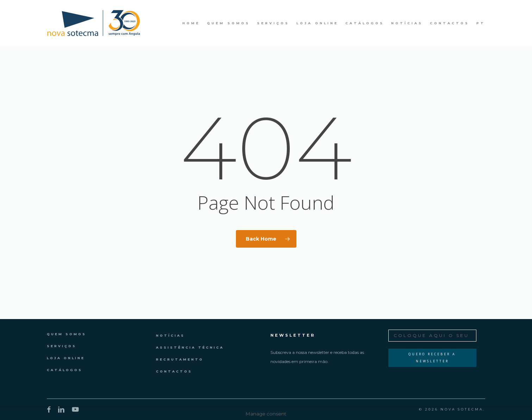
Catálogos (65, 370)
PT (481, 23)
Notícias (170, 335)
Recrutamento (180, 359)
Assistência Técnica (190, 347)
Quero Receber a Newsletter (432, 358)
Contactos (174, 371)
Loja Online (66, 358)
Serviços (62, 346)
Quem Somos (67, 334)
